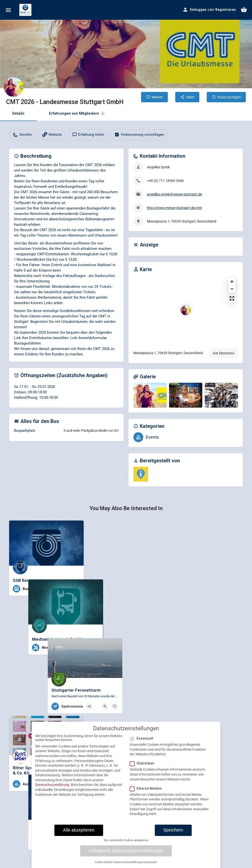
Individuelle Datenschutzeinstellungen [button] (126, 854)
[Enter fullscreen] (232, 298)
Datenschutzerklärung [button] (128, 865)
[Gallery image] (150, 395)
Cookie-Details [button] (104, 865)
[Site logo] (26, 10)
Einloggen (198, 10)
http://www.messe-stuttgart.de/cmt (174, 208)
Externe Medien (147, 791)
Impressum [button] (150, 865)
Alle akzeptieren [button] (79, 833)
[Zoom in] (232, 282)
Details (18, 113)
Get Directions (224, 353)
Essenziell (143, 741)
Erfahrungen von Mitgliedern (77, 113)
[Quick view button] (66, 589)
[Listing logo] (14, 87)
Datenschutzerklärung (52, 788)
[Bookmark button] (76, 589)
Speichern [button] (173, 833)
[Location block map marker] (186, 310)
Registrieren (226, 10)
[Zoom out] (232, 289)
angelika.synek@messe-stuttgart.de (174, 194)
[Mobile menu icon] (8, 10)
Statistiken (144, 766)
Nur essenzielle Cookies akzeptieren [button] (126, 843)
